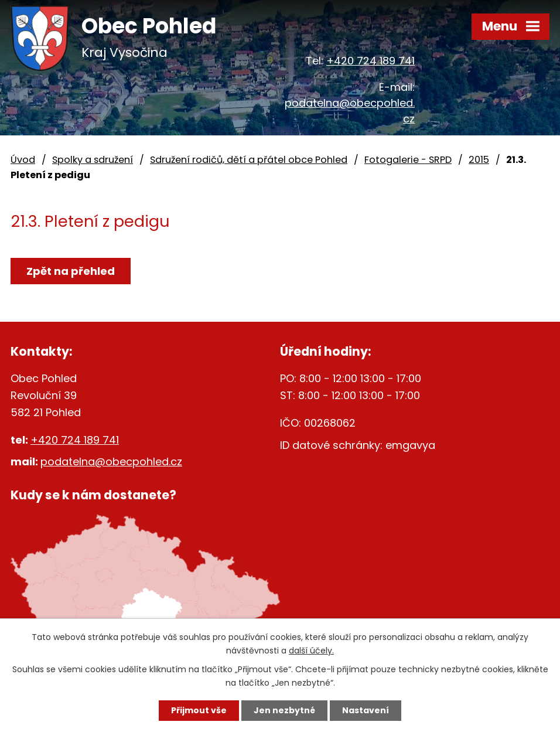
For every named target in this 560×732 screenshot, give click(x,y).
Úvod (23, 160)
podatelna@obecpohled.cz (111, 462)
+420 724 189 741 (371, 61)
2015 (479, 160)
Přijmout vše (199, 710)
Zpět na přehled (71, 271)
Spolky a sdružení (93, 160)
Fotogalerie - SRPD (408, 160)
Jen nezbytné (284, 710)
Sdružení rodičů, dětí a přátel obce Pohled (249, 160)
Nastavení (366, 710)
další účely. (311, 651)
